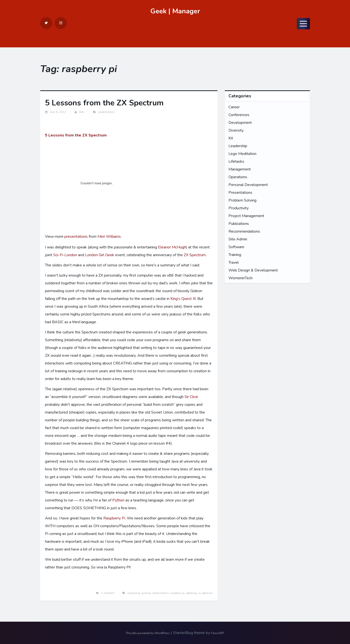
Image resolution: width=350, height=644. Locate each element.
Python (118, 500)
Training (235, 255)
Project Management (246, 216)
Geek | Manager (175, 11)
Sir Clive (191, 397)
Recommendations (244, 231)
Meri (82, 112)
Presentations (107, 112)
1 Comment (108, 593)
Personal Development (248, 185)
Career (234, 107)
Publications (239, 224)
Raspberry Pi (114, 518)
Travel (234, 263)
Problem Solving (242, 200)
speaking (191, 593)
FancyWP (217, 633)
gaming (146, 593)
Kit (231, 138)
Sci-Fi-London (65, 255)
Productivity (239, 208)
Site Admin (238, 239)
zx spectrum (206, 593)
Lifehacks (236, 161)
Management (240, 169)
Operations (238, 177)
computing (134, 593)
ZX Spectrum (195, 255)
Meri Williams (109, 237)
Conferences (239, 115)
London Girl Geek (100, 255)
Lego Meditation (242, 154)
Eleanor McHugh (172, 247)
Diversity (236, 130)
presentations (76, 237)
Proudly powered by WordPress (148, 633)
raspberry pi (177, 593)
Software (236, 247)
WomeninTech (241, 278)
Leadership (238, 146)
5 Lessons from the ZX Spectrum (104, 103)
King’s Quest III (183, 299)
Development (240, 123)
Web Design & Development (253, 270)
